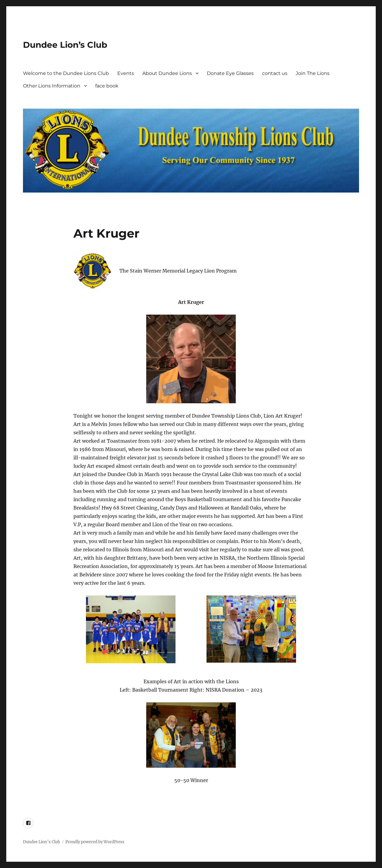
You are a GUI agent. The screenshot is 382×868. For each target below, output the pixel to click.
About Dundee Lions (167, 73)
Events (126, 73)
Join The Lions (313, 73)
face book (107, 86)
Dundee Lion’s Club (65, 45)
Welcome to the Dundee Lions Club (66, 73)
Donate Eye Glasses (230, 73)
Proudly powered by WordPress (95, 842)
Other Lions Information (52, 86)
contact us (275, 73)
